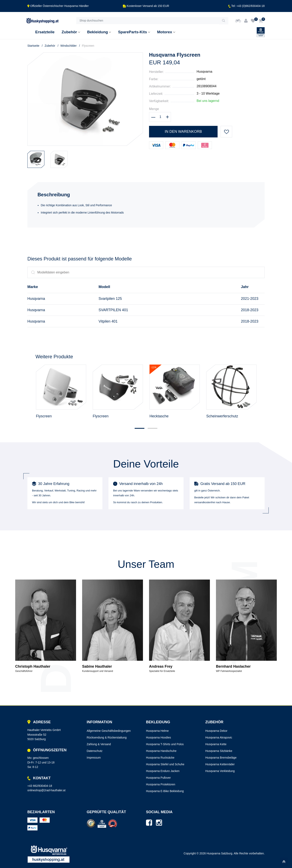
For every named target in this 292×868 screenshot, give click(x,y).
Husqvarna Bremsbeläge (221, 758)
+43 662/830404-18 (40, 786)
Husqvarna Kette (216, 744)
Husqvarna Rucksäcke (160, 758)
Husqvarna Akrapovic (219, 737)
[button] (140, 428)
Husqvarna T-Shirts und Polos (165, 744)
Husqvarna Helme (157, 731)
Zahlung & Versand (99, 744)
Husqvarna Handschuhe (161, 751)
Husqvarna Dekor (216, 731)
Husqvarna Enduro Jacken (163, 771)
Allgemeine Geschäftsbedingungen (109, 731)
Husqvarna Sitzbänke (219, 751)
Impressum (94, 758)
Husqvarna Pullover (158, 778)
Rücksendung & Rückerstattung (107, 737)
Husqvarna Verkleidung (220, 771)
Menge (154, 109)
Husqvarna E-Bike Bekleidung (165, 791)
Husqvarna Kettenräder (220, 764)
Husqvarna (204, 72)
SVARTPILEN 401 (113, 310)
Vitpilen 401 (108, 321)
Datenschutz (95, 751)
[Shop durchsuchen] (148, 21)
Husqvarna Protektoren (161, 784)
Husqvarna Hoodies (158, 737)
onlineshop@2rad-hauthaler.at (46, 790)
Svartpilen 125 (110, 299)
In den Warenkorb (183, 132)
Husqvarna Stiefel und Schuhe (165, 764)
